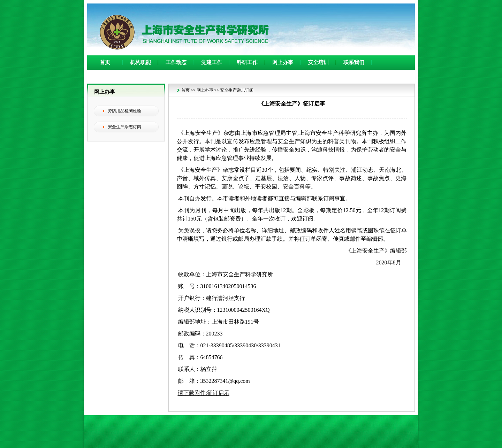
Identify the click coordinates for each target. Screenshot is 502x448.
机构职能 (140, 62)
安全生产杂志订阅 (237, 90)
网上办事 (283, 62)
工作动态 (176, 62)
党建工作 (212, 62)
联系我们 (354, 62)
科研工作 (247, 62)
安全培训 (318, 62)
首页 (105, 62)
